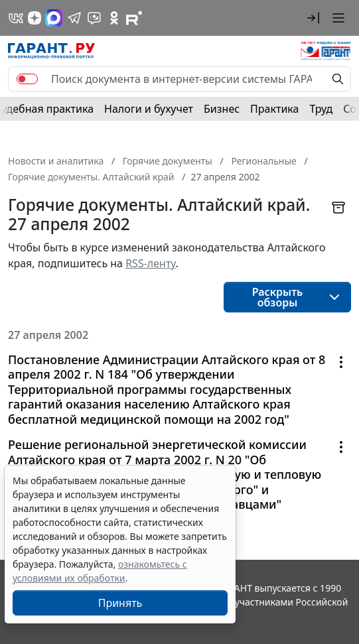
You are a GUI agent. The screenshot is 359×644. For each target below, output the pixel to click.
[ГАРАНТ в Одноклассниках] (114, 18)
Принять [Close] (120, 603)
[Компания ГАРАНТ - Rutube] (134, 18)
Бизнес (222, 109)
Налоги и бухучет (149, 109)
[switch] (27, 79)
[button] (313, 18)
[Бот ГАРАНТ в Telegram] (94, 18)
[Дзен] (35, 18)
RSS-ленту (151, 263)
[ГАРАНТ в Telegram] (74, 18)
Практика (274, 109)
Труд (321, 109)
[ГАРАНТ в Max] (54, 18)
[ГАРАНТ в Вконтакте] (16, 18)
